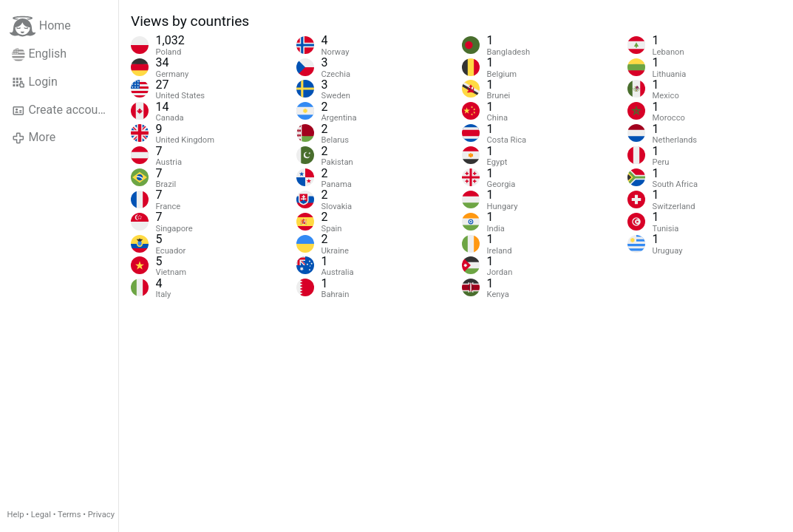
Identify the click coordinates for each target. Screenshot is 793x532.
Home (40, 26)
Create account (60, 110)
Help (16, 515)
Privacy (101, 515)
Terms (69, 515)
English (39, 54)
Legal (41, 515)
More (34, 137)
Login (35, 82)
